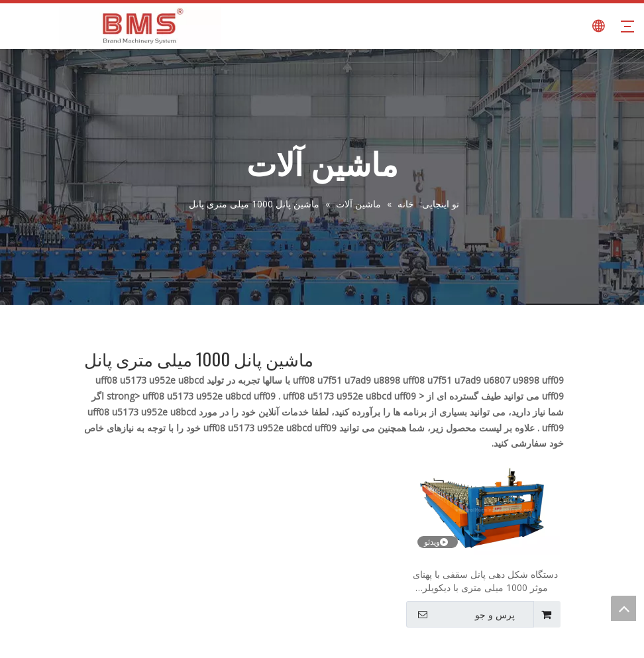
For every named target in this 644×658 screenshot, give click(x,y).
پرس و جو (462, 614)
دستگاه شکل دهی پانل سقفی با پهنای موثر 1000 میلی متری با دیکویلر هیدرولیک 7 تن (485, 581)
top (623, 608)
